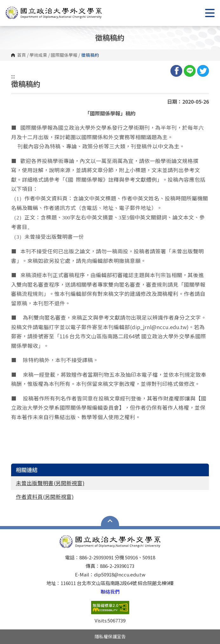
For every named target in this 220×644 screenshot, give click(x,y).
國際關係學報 (64, 55)
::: (13, 76)
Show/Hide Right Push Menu (210, 13)
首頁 (22, 55)
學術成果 (38, 55)
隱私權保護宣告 (110, 636)
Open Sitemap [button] (110, 521)
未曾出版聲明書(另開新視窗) (50, 483)
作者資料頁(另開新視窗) (45, 497)
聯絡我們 (110, 592)
